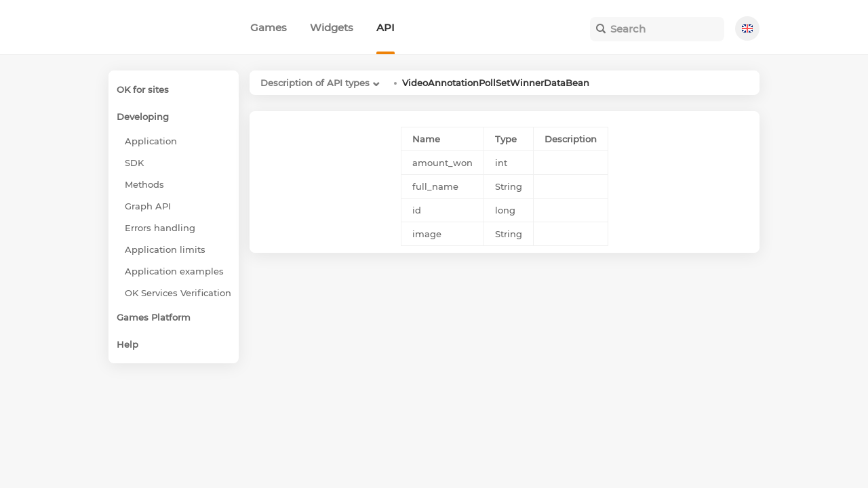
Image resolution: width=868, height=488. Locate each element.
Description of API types (315, 83)
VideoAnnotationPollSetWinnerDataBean (496, 83)
